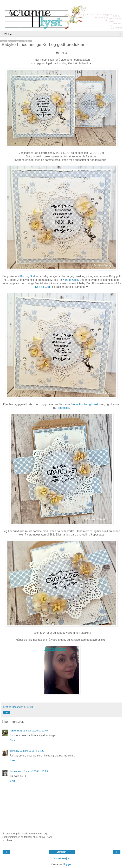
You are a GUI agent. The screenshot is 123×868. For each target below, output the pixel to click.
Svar (12, 740)
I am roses (63, 408)
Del (6, 712)
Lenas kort (16, 771)
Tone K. (14, 751)
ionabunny (16, 731)
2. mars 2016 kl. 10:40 (36, 731)
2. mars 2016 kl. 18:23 (36, 771)
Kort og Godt (28, 276)
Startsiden (61, 852)
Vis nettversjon (61, 858)
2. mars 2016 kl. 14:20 (32, 751)
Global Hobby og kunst (84, 404)
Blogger (67, 864)
